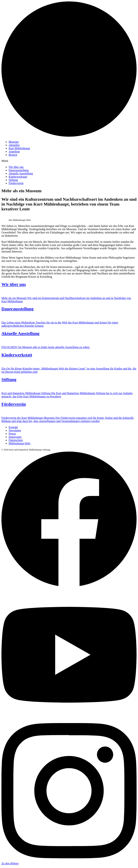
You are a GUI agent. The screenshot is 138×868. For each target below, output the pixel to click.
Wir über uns (16, 167)
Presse (12, 434)
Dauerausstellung (19, 170)
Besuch (13, 155)
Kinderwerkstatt (18, 177)
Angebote (14, 151)
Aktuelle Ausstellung (21, 173)
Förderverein (16, 183)
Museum (14, 142)
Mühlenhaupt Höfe (19, 443)
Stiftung (13, 180)
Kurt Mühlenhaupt (19, 148)
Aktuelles (14, 145)
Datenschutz (16, 440)
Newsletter (15, 430)
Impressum (15, 437)
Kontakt (13, 427)
